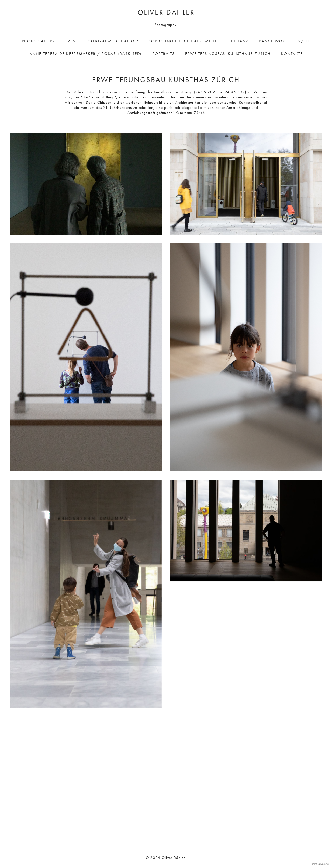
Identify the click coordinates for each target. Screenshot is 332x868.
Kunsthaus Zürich (190, 113)
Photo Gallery (38, 41)
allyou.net (324, 864)
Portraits (164, 54)
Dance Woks (273, 41)
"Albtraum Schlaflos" (114, 41)
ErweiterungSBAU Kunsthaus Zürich (228, 54)
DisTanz (240, 41)
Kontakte (292, 54)
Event (72, 41)
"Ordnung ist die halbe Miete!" (185, 41)
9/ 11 (304, 41)
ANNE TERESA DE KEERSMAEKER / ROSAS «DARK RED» (86, 54)
